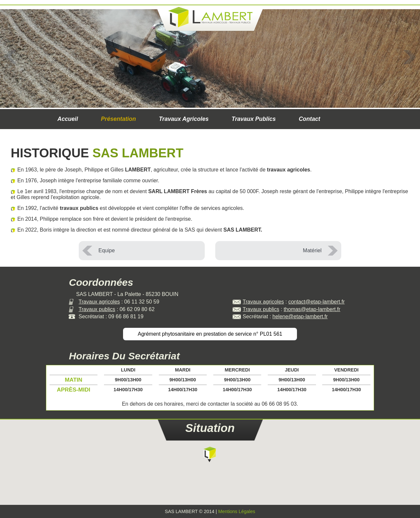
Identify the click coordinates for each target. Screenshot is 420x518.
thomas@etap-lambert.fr (312, 309)
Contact (309, 119)
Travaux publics (254, 119)
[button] (210, 454)
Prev (10, 57)
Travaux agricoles (184, 119)
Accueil (68, 119)
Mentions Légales (237, 511)
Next (409, 57)
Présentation (119, 119)
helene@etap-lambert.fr (300, 316)
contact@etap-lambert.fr (317, 302)
